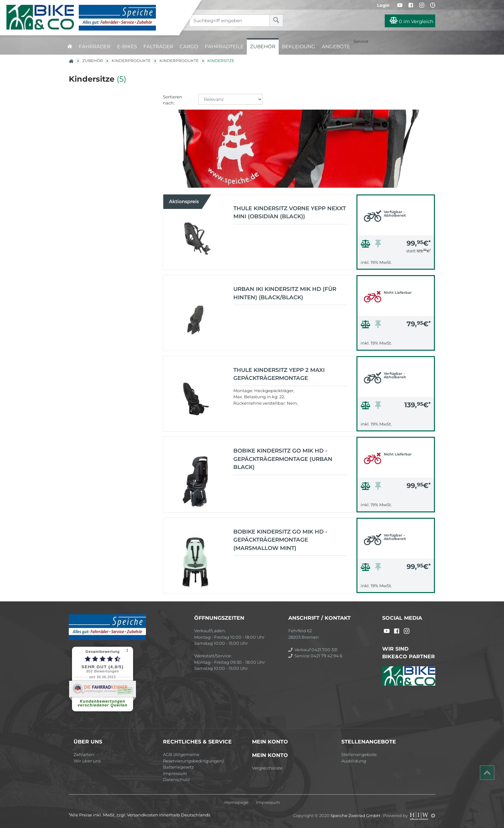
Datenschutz (176, 779)
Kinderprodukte (131, 61)
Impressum (175, 773)
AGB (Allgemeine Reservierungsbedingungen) (193, 758)
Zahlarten (84, 754)
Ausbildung (354, 761)
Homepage (236, 802)
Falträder (158, 46)
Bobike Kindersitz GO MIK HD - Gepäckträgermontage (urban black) (283, 459)
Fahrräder (95, 46)
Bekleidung (299, 46)
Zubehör (263, 46)
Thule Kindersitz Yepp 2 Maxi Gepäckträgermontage (279, 374)
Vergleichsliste (267, 768)
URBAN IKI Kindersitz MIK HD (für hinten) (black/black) (285, 293)
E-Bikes (127, 46)
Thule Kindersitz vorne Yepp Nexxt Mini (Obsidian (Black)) (290, 212)
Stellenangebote (359, 754)
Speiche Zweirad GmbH (356, 815)
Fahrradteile (224, 46)
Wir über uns (87, 761)
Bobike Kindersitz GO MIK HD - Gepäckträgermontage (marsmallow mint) (280, 540)
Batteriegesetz (178, 767)
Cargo (189, 46)
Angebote (336, 46)
